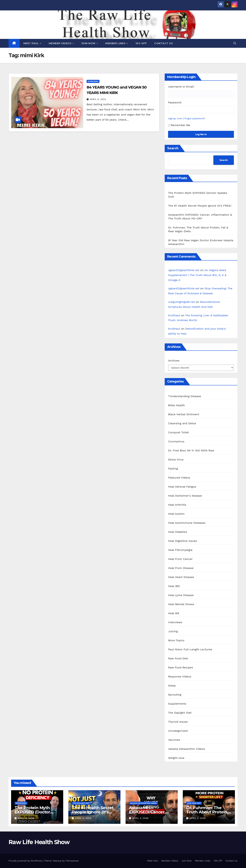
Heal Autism (176, 514)
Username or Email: (181, 87)
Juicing (173, 631)
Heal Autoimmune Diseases (187, 523)
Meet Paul (32, 43)
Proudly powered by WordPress (26, 861)
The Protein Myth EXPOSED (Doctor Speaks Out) (32, 812)
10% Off (141, 43)
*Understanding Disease (185, 396)
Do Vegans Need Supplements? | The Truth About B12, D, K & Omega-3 (197, 275)
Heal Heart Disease (181, 577)
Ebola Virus (176, 460)
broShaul (174, 315)
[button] (235, 43)
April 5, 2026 (26, 818)
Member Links (116, 43)
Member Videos (60, 43)
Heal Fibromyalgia (180, 550)
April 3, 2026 (83, 818)
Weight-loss (176, 758)
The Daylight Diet (180, 713)
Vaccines (174, 740)
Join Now (89, 43)
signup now (175, 118)
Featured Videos (179, 478)
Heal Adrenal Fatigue (182, 487)
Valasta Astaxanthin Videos (187, 749)
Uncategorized (178, 731)
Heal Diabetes (177, 532)
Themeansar (72, 861)
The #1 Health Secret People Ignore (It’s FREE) (200, 206)
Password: (175, 102)
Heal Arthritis (177, 505)
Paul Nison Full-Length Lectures (190, 649)
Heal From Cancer (180, 559)
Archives (174, 361)
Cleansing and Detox (182, 423)
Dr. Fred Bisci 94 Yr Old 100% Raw (191, 450)
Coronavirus (176, 441)
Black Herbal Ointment (184, 414)
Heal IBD (174, 586)
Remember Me (179, 125)
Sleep (172, 686)
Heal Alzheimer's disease (185, 496)
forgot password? (195, 118)
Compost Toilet (178, 432)
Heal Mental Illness (181, 604)
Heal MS (174, 613)
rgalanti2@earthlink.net (184, 270)
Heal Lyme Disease (181, 595)
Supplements (177, 704)
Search (173, 148)
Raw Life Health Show (39, 842)
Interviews (93, 81)
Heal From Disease (181, 568)
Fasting (173, 469)
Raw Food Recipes (180, 667)
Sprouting (175, 695)
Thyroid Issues (178, 722)
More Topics (176, 640)
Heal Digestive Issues (183, 541)
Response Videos (180, 677)
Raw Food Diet (178, 658)
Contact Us (164, 43)
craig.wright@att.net (181, 302)
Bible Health (176, 405)
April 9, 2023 (98, 99)
